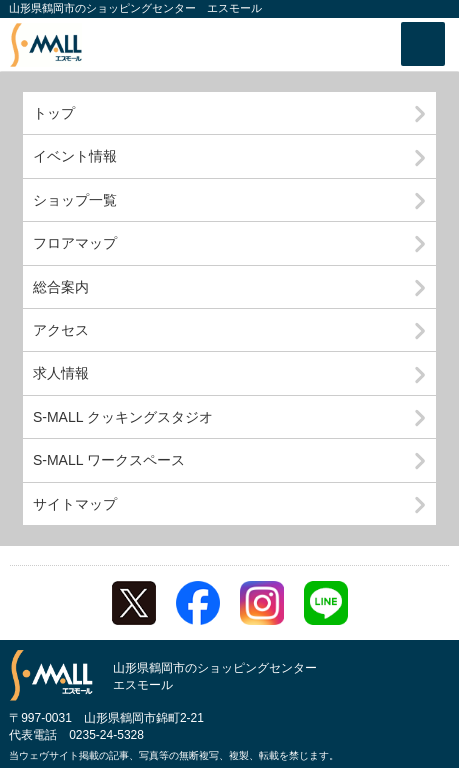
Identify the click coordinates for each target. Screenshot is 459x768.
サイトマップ (75, 504)
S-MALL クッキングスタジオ (123, 417)
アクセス (61, 330)
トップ (54, 113)
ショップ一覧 (75, 200)
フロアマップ (75, 243)
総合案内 (61, 287)
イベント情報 (75, 156)
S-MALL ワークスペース (109, 460)
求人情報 (61, 373)
